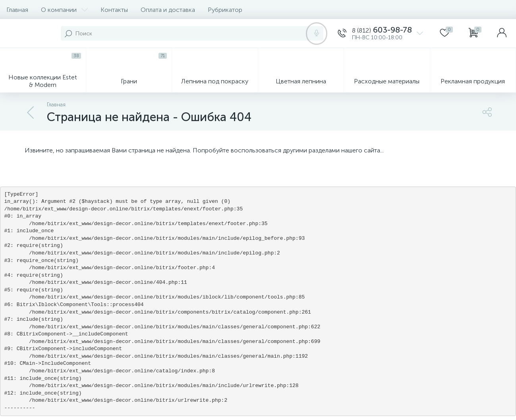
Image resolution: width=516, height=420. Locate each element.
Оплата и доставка (168, 10)
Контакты (114, 10)
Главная (17, 10)
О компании (64, 10)
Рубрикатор (225, 10)
